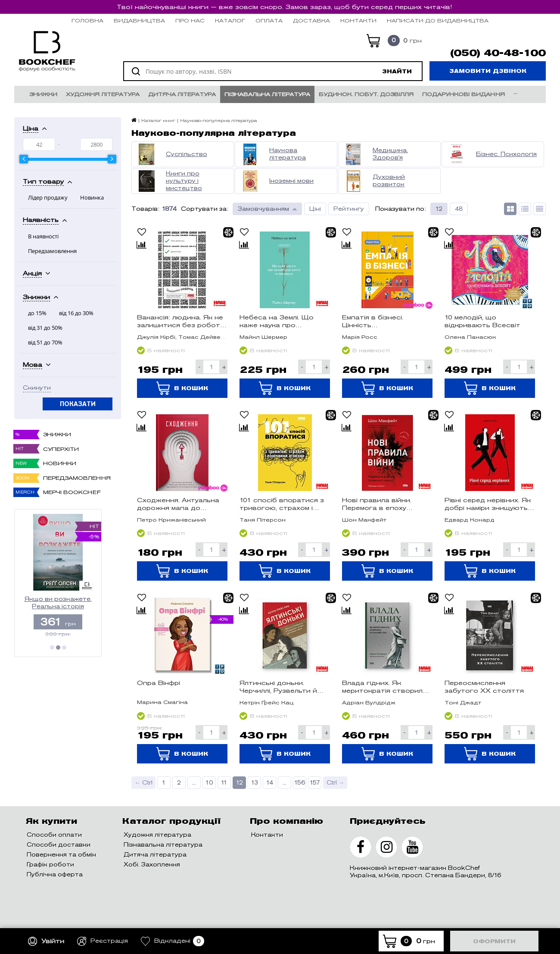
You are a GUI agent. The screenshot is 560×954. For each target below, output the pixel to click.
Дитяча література (182, 94)
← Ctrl (144, 783)
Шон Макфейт (364, 520)
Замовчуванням (263, 209)
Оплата (269, 20)
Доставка (311, 20)
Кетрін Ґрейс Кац (266, 702)
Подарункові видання (464, 94)
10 (209, 783)
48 (459, 209)
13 (255, 783)
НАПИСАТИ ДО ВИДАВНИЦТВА (438, 20)
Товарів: (145, 209)
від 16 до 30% (76, 313)
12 (439, 209)
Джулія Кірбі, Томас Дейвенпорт (188, 337)
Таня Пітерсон (263, 520)
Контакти (358, 20)
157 (315, 783)
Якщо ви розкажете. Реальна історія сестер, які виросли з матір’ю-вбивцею (58, 603)
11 (224, 783)
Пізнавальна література (267, 94)
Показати (78, 404)
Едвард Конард (470, 520)
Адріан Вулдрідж (369, 702)
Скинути (37, 388)
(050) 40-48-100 (498, 53)
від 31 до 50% (45, 328)
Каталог (230, 20)
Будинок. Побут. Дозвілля (366, 94)
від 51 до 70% (45, 342)
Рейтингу (349, 209)
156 (300, 783)
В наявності (43, 236)
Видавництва (139, 20)
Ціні (315, 209)
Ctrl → (335, 783)
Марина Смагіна (162, 702)
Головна (87, 20)
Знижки (43, 94)
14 (270, 783)
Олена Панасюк (470, 337)
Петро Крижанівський (171, 520)
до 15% (37, 313)
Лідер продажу (48, 197)
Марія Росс (360, 337)
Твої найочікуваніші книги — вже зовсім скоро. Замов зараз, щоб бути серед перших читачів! (284, 7)
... (515, 92)
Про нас (190, 20)
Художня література (103, 94)
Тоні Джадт (463, 702)
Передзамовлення (52, 251)
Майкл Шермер (263, 337)
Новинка (92, 197)
